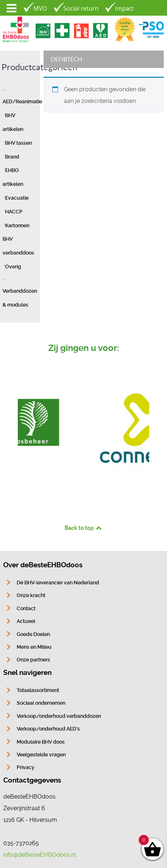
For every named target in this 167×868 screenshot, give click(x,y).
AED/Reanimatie (22, 102)
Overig (13, 267)
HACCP (14, 212)
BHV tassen (19, 143)
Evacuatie (17, 198)
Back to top (83, 528)
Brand (12, 157)
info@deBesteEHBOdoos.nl (40, 855)
